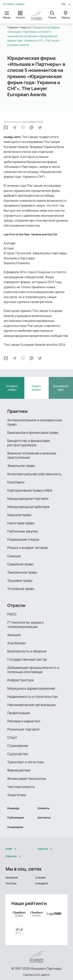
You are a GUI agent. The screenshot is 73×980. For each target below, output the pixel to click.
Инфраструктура (21, 680)
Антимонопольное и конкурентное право (35, 422)
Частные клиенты (21, 787)
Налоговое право (21, 523)
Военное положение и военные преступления (32, 455)
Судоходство (18, 754)
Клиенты (44, 808)
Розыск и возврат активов (28, 548)
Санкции (14, 556)
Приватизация (19, 713)
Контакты (44, 818)
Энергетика (17, 795)
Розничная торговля (23, 729)
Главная (13, 27)
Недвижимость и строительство (33, 697)
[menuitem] (64, 4)
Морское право (19, 515)
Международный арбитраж (29, 507)
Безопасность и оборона (27, 651)
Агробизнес (17, 643)
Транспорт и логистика (26, 762)
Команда (13, 808)
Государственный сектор (27, 659)
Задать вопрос (36, 388)
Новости (25, 27)
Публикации (16, 818)
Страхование (18, 746)
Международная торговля (28, 499)
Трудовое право (20, 581)
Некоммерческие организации (32, 705)
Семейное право (21, 564)
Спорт (12, 737)
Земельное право (21, 466)
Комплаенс (16, 482)
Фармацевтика (19, 770)
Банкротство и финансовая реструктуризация (29, 443)
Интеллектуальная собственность (35, 474)
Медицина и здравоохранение (31, 688)
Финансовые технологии (27, 779)
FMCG (12, 614)
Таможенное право (22, 572)
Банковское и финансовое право (33, 433)
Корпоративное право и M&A (30, 490)
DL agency (44, 975)
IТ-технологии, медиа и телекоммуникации (26, 625)
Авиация (14, 635)
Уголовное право (21, 589)
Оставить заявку (14, 4)
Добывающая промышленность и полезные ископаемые (33, 670)
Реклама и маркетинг (24, 721)
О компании (15, 827)
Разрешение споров (23, 539)
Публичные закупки (23, 531)
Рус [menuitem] (64, 4)
